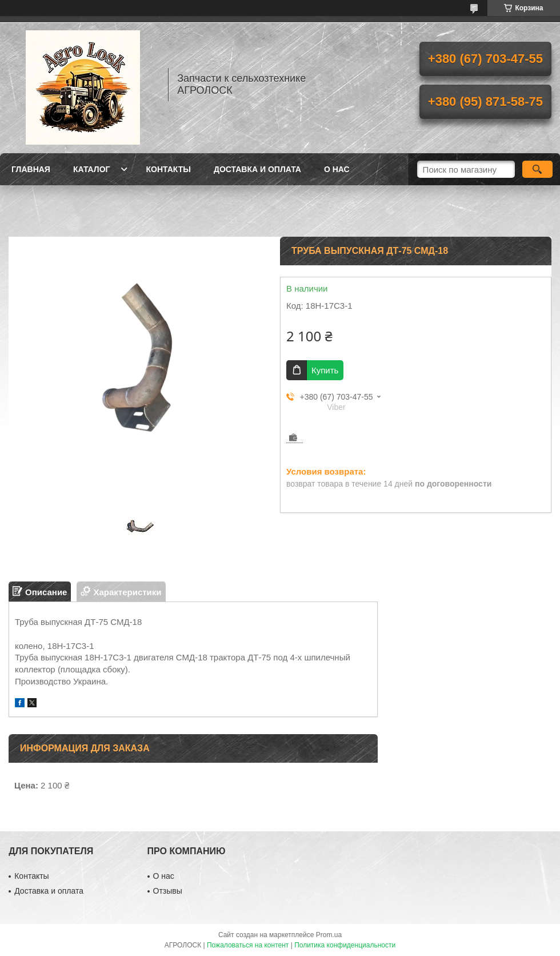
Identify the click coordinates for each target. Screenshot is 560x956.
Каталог (92, 169)
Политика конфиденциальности (345, 945)
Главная (31, 169)
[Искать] (537, 169)
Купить (325, 370)
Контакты (168, 169)
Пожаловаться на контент (248, 945)
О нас (337, 169)
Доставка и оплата (257, 169)
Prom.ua (329, 935)
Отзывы (168, 891)
